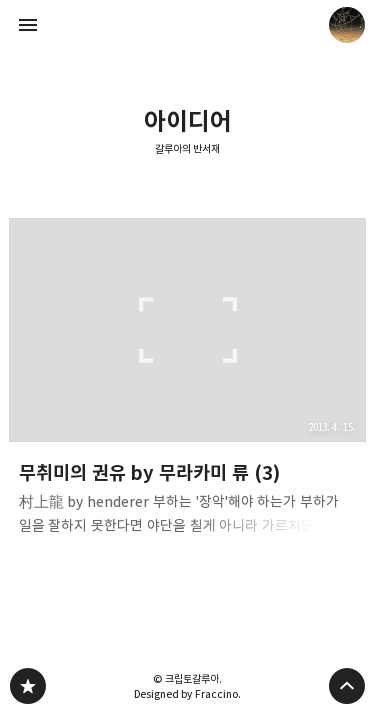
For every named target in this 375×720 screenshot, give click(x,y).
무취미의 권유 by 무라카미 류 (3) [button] (188, 383)
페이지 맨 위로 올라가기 (347, 686)
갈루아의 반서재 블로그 (28, 686)
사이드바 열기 (28, 25)
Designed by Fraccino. (187, 694)
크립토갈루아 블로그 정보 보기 (347, 25)
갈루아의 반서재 (188, 149)
